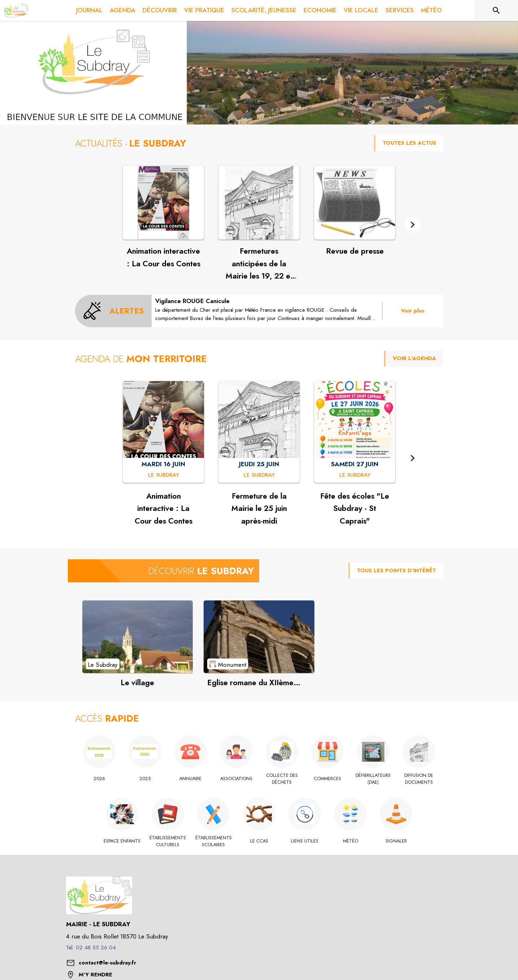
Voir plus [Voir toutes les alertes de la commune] (413, 311)
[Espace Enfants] (122, 841)
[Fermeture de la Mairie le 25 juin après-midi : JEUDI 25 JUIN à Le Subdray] (259, 475)
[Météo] (350, 841)
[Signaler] (396, 841)
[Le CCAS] (259, 841)
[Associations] (236, 779)
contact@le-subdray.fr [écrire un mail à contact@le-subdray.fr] (107, 963)
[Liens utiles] (305, 841)
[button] (412, 225)
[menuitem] (89, 10)
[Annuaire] (191, 779)
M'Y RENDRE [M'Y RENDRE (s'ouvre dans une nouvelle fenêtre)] (95, 975)
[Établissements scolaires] (214, 841)
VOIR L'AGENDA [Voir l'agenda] (414, 358)
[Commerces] (328, 779)
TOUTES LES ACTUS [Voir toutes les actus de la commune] (409, 143)
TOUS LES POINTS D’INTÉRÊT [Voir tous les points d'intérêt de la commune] (397, 570)
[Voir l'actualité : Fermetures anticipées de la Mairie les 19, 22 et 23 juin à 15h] (259, 203)
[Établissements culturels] (168, 841)
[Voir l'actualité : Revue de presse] (355, 203)
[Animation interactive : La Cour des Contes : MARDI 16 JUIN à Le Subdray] (164, 475)
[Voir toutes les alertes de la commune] (114, 311)
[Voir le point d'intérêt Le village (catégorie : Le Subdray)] (138, 636)
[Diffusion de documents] (419, 779)
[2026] (99, 779)
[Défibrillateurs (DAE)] (373, 779)
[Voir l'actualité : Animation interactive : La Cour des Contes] (163, 203)
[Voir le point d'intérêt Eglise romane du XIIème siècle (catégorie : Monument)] (259, 636)
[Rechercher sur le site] (496, 10)
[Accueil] (16, 10)
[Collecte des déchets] (282, 779)
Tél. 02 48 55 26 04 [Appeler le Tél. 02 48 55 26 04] (91, 948)
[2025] (145, 779)
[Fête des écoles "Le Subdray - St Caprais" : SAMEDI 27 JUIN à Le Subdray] (355, 475)
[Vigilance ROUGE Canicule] (267, 310)
